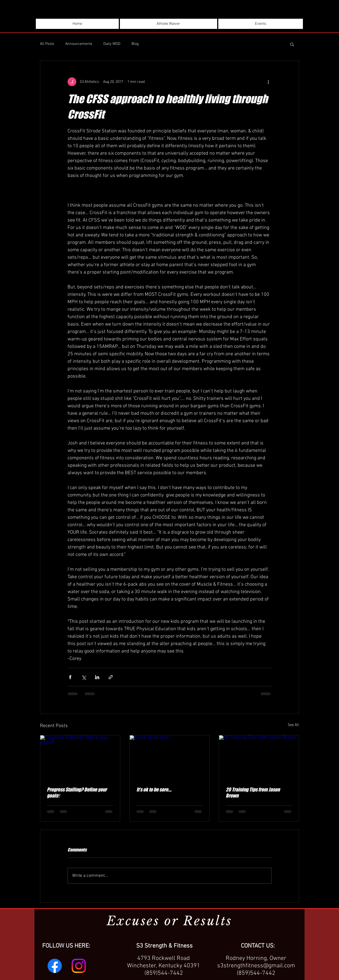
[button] (292, 44)
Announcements (79, 44)
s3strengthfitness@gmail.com (256, 966)
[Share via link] (111, 677)
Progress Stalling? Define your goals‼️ (77, 793)
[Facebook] (55, 966)
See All (293, 725)
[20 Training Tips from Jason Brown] (259, 758)
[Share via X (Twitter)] (84, 677)
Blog (135, 44)
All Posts (47, 44)
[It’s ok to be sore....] (170, 758)
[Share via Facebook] (70, 677)
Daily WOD (112, 44)
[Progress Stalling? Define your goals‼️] (80, 758)
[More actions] (268, 82)
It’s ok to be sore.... (154, 790)
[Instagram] (79, 966)
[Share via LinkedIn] (97, 677)
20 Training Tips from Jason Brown (253, 793)
